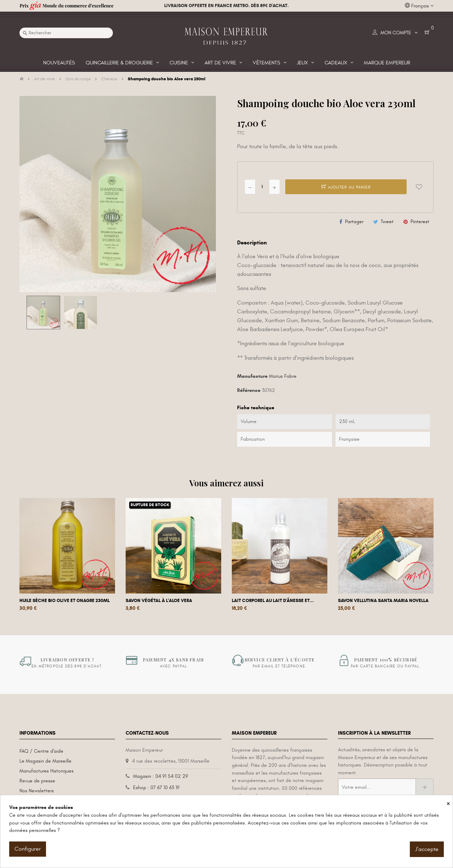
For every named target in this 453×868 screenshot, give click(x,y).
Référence (249, 390)
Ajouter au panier (346, 187)
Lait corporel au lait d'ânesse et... (273, 601)
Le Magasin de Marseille (45, 761)
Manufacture (252, 376)
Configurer (28, 849)
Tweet (387, 222)
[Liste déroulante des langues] (419, 6)
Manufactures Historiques (47, 771)
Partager (354, 222)
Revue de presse (37, 781)
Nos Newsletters (37, 791)
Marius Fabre (283, 376)
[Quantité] (262, 187)
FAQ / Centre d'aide (41, 751)
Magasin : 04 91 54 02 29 (160, 776)
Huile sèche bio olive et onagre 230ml (65, 601)
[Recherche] (66, 33)
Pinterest (420, 222)
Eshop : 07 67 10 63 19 (156, 788)
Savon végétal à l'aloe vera (159, 601)
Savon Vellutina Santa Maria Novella (383, 601)
